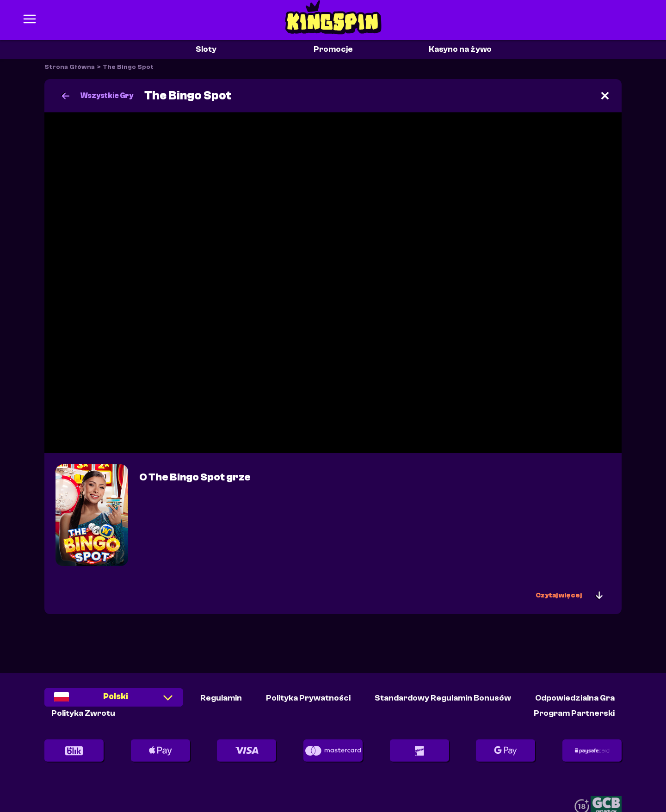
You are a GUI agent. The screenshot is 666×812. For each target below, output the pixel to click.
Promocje (333, 49)
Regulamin (221, 698)
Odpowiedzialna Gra (575, 698)
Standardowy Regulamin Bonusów (443, 698)
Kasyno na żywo (460, 49)
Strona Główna (70, 67)
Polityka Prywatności (308, 698)
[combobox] (114, 700)
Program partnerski (574, 713)
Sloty (206, 49)
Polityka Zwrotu (83, 713)
